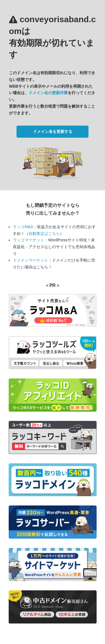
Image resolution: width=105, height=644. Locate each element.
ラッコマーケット (29, 240)
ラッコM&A (23, 227)
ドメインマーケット (31, 260)
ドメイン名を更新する (53, 131)
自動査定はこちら (44, 233)
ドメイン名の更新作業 (48, 93)
